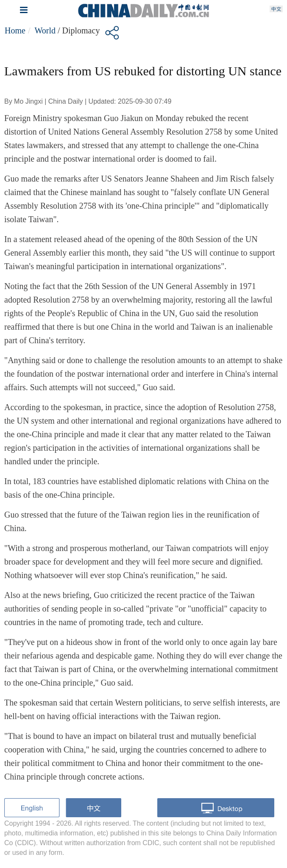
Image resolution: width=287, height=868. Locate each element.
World (45, 30)
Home (15, 30)
